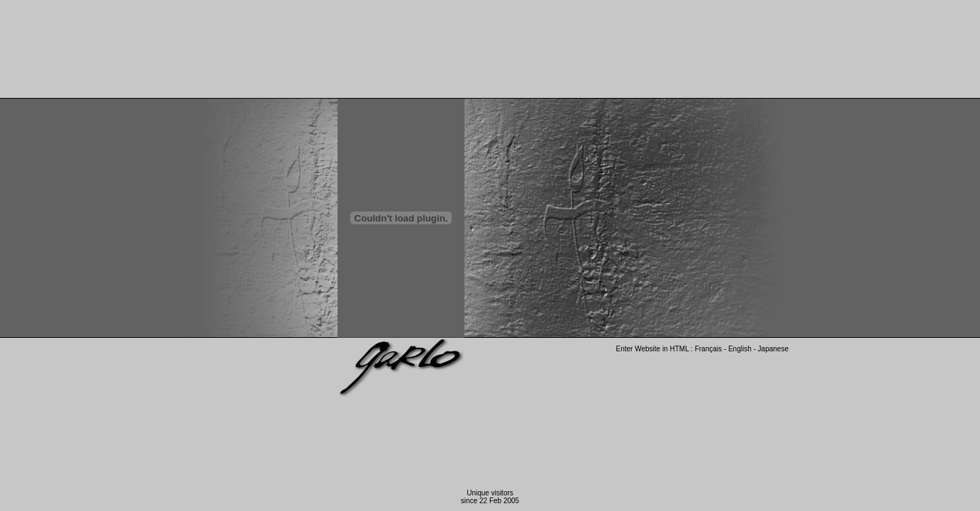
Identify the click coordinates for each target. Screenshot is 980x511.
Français (708, 349)
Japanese (772, 349)
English (740, 349)
